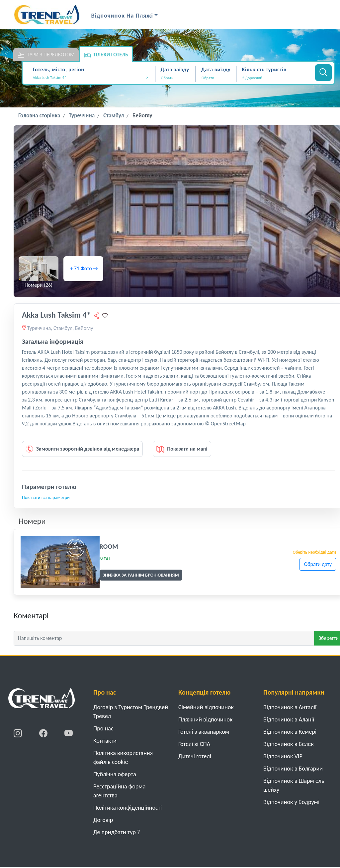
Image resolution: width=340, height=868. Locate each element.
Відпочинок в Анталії (290, 707)
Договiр (103, 820)
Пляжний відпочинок (206, 719)
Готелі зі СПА (194, 744)
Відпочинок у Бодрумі (291, 802)
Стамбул (114, 116)
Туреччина (82, 116)
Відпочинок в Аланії (289, 719)
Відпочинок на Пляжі (122, 16)
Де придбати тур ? (117, 832)
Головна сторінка (39, 116)
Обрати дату (318, 564)
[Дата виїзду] (216, 78)
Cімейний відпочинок (206, 707)
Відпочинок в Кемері (290, 732)
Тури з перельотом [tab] (46, 55)
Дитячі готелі (195, 756)
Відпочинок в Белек (289, 744)
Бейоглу (142, 116)
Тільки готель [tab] (106, 55)
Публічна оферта (115, 774)
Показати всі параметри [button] (46, 497)
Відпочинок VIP (283, 756)
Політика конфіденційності (127, 808)
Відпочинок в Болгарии (293, 769)
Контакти (105, 741)
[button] (275, 78)
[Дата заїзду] (175, 78)
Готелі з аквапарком (204, 732)
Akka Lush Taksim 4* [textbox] (91, 78)
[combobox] (93, 78)
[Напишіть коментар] (164, 638)
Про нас (103, 728)
